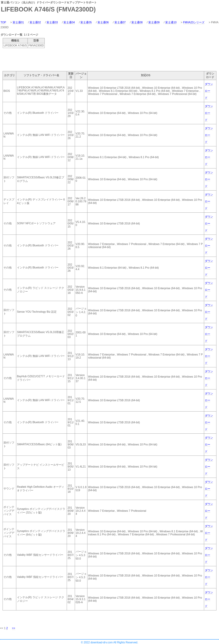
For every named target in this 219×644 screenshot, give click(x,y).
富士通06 (103, 22)
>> (14, 628)
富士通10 (171, 22)
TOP (3, 22)
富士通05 (86, 22)
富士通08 (137, 22)
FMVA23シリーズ (194, 22)
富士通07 (120, 22)
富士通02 (35, 22)
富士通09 (154, 22)
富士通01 (18, 22)
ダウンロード (209, 91)
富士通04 (69, 22)
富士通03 (52, 22)
